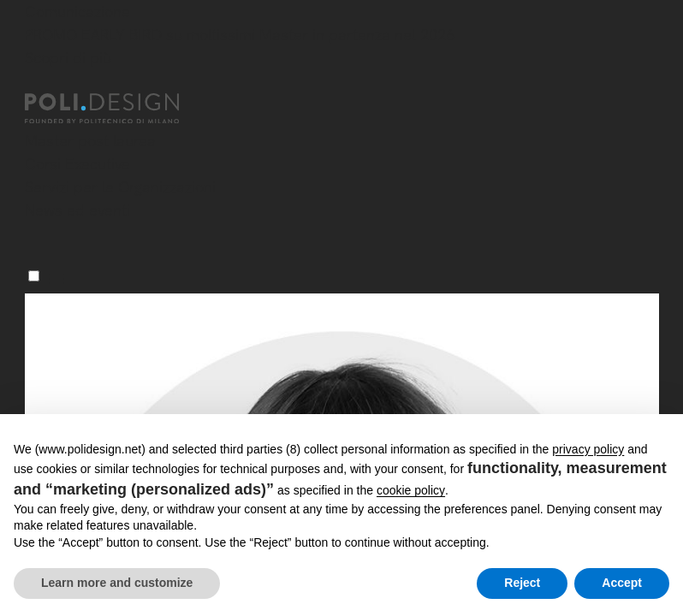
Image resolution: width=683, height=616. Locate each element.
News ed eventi (77, 210)
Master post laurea (90, 141)
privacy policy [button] (588, 449)
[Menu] (34, 276)
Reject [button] (522, 583)
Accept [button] (622, 583)
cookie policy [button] (411, 490)
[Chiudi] (35, 83)
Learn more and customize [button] (117, 583)
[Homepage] (117, 109)
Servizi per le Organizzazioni (120, 187)
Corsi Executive (77, 164)
